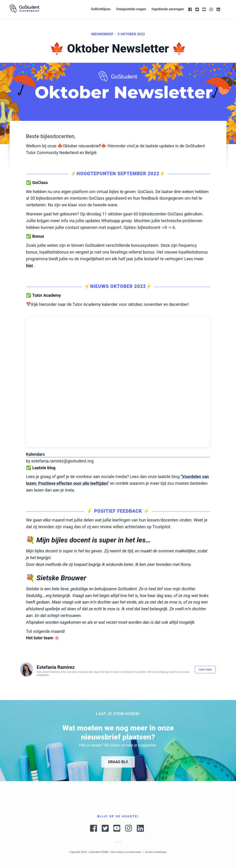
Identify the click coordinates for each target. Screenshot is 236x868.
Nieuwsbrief (102, 34)
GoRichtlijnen (101, 9)
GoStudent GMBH (99, 852)
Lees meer (205, 670)
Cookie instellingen (156, 852)
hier (30, 266)
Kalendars (35, 454)
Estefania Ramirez (56, 667)
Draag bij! (118, 762)
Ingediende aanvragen (168, 9)
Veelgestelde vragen (131, 9)
